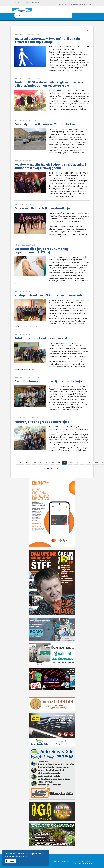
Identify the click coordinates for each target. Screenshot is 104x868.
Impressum (56, 861)
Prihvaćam (10, 861)
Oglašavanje (88, 863)
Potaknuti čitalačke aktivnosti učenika (42, 338)
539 (70, 463)
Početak (20, 463)
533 (34, 463)
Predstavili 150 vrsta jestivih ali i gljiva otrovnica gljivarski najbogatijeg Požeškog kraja (49, 84)
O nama (89, 861)
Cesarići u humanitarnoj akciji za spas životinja (48, 381)
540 (76, 463)
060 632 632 (63, 4)
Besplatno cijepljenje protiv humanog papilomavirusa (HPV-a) (41, 251)
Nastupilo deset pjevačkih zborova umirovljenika (49, 295)
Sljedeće (96, 463)
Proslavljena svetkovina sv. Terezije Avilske (45, 124)
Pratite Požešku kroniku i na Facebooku (26, 2)
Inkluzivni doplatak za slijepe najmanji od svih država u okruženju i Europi (47, 40)
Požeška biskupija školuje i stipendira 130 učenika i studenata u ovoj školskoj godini (50, 166)
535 (46, 463)
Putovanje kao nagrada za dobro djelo (42, 422)
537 (58, 463)
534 (40, 463)
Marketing (78, 863)
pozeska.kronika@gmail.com (81, 4)
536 (52, 463)
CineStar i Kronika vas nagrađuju (73, 861)
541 (82, 463)
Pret (28, 463)
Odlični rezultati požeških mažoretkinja (42, 208)
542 (88, 463)
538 (64, 463)
